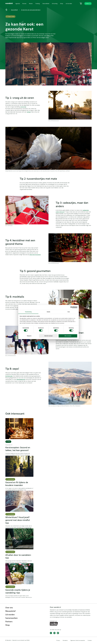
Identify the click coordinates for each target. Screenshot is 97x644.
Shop (8, 625)
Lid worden (10, 615)
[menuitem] (9, 3)
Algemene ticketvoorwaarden (78, 640)
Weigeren (29, 336)
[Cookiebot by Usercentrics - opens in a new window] (71, 307)
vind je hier (23, 107)
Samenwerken (11, 618)
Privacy (58, 640)
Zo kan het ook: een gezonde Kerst (31, 10)
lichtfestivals (9, 376)
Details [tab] (48, 312)
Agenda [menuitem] (18, 4)
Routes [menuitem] (24, 4)
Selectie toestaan (49, 336)
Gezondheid (14, 10)
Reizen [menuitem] (31, 4)
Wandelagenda (21, 379)
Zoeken (87, 4)
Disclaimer (65, 640)
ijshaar (29, 112)
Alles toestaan (68, 336)
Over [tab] (69, 312)
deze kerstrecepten (35, 255)
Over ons (9, 608)
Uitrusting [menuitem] (55, 4)
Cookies (90, 640)
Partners (9, 622)
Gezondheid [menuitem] (46, 4)
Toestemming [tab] (28, 312)
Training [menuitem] (38, 4)
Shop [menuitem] (62, 4)
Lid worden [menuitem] (69, 4)
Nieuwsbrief (10, 611)
